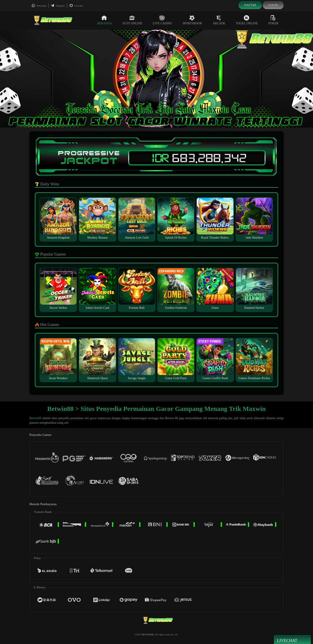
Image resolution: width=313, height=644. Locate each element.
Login (273, 5)
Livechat (76, 6)
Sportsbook (192, 20)
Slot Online (132, 20)
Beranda (105, 20)
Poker (273, 20)
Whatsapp (39, 6)
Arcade (219, 20)
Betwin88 (35, 418)
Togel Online (247, 20)
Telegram (58, 6)
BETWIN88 (148, 634)
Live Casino (162, 20)
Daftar (250, 5)
